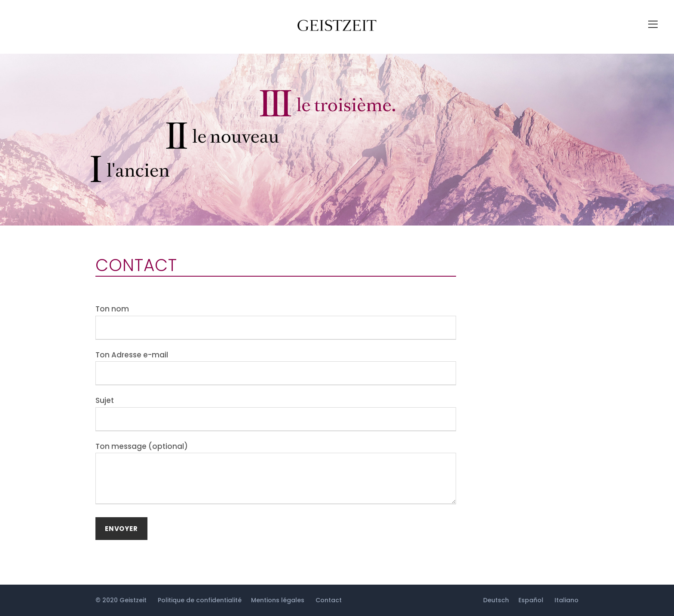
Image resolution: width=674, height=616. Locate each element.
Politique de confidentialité (200, 600)
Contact (329, 600)
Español (531, 600)
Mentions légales (278, 600)
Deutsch (496, 600)
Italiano (567, 600)
